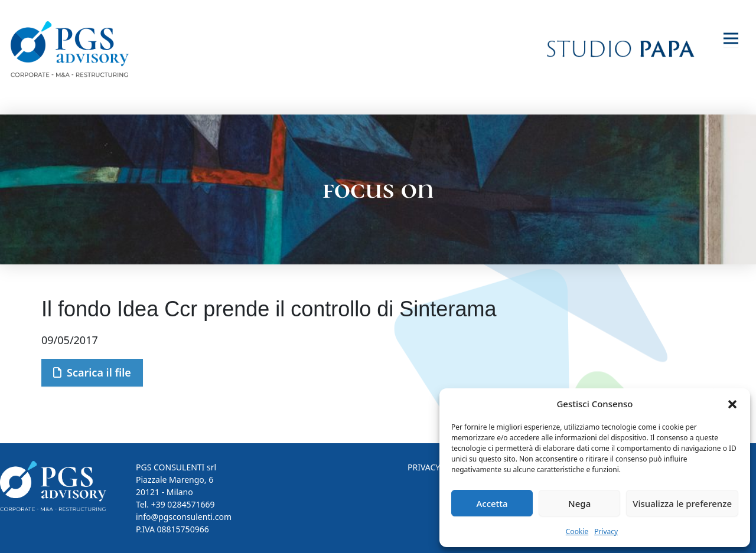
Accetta (492, 503)
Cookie (577, 531)
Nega (579, 503)
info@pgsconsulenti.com (184, 517)
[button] (732, 404)
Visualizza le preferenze (682, 503)
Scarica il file (92, 372)
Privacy (606, 531)
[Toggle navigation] (731, 39)
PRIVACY (424, 467)
